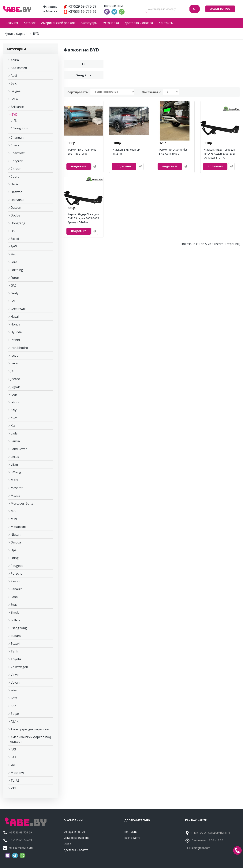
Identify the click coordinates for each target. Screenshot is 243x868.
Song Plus (21, 128)
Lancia (15, 441)
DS (13, 231)
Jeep (14, 394)
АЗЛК (15, 721)
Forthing (17, 270)
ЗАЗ (13, 757)
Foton (15, 278)
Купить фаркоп (16, 34)
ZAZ (13, 706)
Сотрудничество (74, 832)
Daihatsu (17, 200)
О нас (67, 844)
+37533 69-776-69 (80, 11)
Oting (15, 558)
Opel (14, 550)
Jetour (15, 402)
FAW (14, 246)
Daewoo (17, 192)
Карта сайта (132, 838)
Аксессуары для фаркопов (30, 729)
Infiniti (15, 340)
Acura (15, 60)
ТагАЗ (15, 780)
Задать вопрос (220, 9)
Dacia (15, 184)
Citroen (16, 169)
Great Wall (18, 309)
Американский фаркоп (58, 23)
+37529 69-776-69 (80, 6)
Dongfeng (18, 223)
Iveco (14, 363)
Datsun (16, 208)
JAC (13, 371)
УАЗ (13, 788)
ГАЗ (13, 749)
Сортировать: (78, 92)
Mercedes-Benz (22, 503)
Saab (14, 597)
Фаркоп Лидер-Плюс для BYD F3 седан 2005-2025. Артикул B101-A (84, 218)
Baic (14, 83)
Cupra (15, 176)
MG (13, 511)
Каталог (30, 23)
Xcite (14, 698)
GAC (14, 285)
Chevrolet (18, 153)
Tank (14, 651)
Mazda (15, 496)
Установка (111, 23)
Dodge (15, 215)
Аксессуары (89, 23)
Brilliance (17, 107)
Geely (15, 293)
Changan (17, 137)
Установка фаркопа (76, 838)
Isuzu (15, 355)
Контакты (166, 23)
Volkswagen (19, 667)
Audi (14, 76)
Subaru (16, 636)
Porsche (16, 573)
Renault (16, 589)
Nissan (16, 535)
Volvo (15, 675)
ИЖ (13, 765)
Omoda (16, 542)
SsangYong (19, 628)
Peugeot (17, 566)
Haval (15, 317)
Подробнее (79, 166)
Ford (14, 262)
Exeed (15, 239)
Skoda (15, 612)
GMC (14, 301)
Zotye (15, 714)
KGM (14, 418)
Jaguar (15, 387)
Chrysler (17, 161)
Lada (14, 433)
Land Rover (19, 449)
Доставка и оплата (139, 23)
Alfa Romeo (19, 68)
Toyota (16, 659)
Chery (15, 145)
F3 (15, 121)
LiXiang (16, 472)
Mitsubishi (18, 527)
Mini (14, 519)
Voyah (15, 682)
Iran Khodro (19, 348)
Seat (14, 605)
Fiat (13, 254)
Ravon (15, 581)
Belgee (16, 91)
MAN (14, 480)
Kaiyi (14, 410)
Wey (14, 690)
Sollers (15, 620)
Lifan (14, 464)
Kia (13, 426)
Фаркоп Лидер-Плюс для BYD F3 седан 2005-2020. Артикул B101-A (220, 154)
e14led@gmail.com (21, 848)
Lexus (15, 457)
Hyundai (17, 332)
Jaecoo (15, 379)
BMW (15, 99)
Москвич (17, 773)
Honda (15, 324)
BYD (14, 115)
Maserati (17, 488)
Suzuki (15, 644)
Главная (12, 23)
